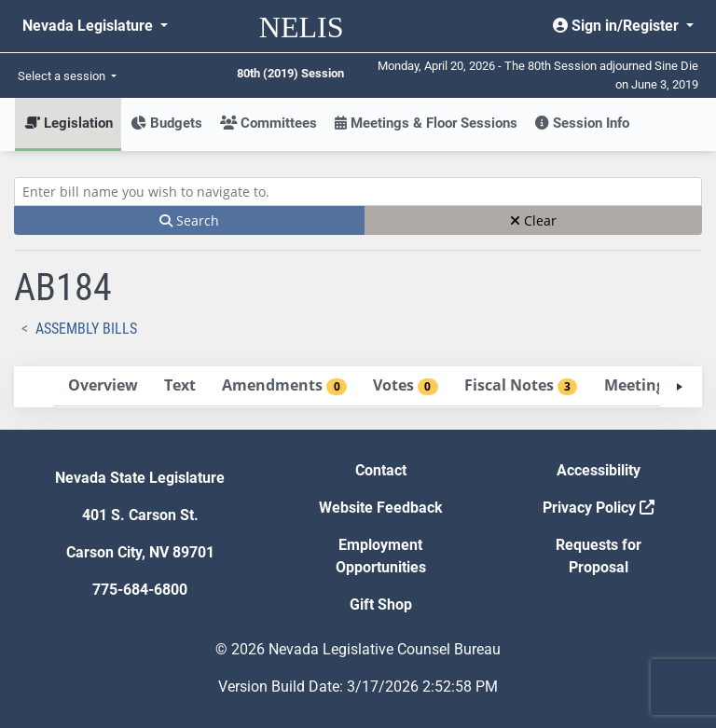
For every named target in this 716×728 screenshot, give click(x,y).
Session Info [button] (582, 123)
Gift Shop (381, 604)
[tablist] (358, 387)
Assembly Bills (86, 329)
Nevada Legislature (89, 26)
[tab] (103, 386)
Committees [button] (268, 123)
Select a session (63, 76)
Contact (381, 470)
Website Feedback (381, 508)
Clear (533, 220)
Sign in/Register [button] (618, 26)
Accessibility (599, 470)
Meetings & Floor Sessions (426, 123)
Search (189, 220)
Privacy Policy (599, 508)
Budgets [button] (166, 123)
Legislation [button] (69, 123)
